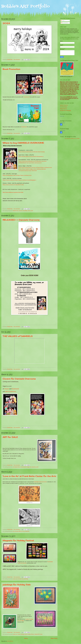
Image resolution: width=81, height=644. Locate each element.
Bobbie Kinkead (63, 109)
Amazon (7, 389)
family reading (27, 634)
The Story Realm (64, 107)
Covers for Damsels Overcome (19, 379)
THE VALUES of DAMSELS (18, 336)
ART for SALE (10, 437)
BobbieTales (16, 211)
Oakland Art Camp (38, 634)
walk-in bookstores (11, 392)
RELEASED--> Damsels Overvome (21, 220)
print (37, 467)
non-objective (33, 467)
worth (32, 211)
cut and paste (23, 467)
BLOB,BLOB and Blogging (66, 111)
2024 (6, 23)
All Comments (64, 23)
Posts (63, 21)
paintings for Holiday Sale (17, 585)
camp (19, 634)
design (28, 467)
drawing (22, 634)
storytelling (25, 211)
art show (16, 531)
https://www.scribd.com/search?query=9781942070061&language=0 (19, 180)
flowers (32, 634)
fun (22, 531)
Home (26, 639)
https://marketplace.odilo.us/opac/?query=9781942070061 (17, 175)
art (14, 467)
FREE (20, 531)
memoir (20, 211)
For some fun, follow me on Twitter (72, 139)
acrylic (14, 579)
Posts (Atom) (10, 641)
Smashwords (26, 97)
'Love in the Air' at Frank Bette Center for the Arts (29, 476)
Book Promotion (11, 69)
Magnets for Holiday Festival (18, 540)
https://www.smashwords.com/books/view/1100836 (32, 152)
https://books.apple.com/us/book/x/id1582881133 (31, 157)
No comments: (17, 60)
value (29, 211)
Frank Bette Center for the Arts (40, 482)
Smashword (24, 127)
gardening (26, 579)
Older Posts (54, 639)
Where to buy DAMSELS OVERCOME (23, 143)
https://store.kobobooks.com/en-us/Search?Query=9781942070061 (35, 168)
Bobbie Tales (62, 116)
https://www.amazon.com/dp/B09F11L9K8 (13, 185)
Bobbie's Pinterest (64, 105)
